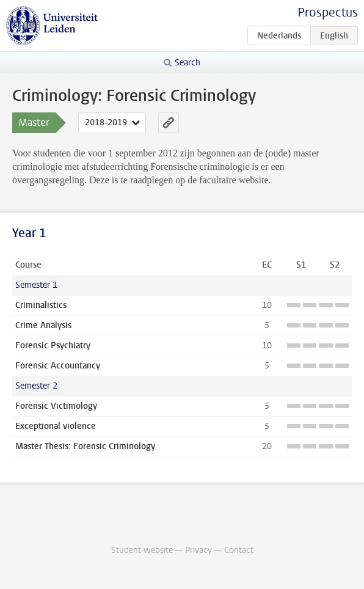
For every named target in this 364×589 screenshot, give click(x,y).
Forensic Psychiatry (53, 346)
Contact (239, 550)
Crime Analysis (43, 325)
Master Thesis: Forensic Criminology (85, 446)
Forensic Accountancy (58, 366)
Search (187, 63)
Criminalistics (41, 305)
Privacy (198, 550)
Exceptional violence (56, 426)
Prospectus (328, 13)
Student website (142, 550)
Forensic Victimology (56, 406)
